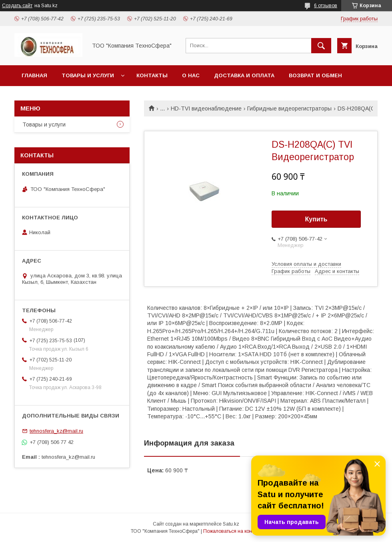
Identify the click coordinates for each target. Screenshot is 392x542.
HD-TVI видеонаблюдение (206, 108)
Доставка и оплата (244, 75)
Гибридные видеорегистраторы (289, 108)
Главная (34, 75)
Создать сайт (17, 6)
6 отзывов (326, 6)
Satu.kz (231, 524)
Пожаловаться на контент (232, 531)
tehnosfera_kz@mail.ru (56, 431)
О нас (191, 75)
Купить (316, 219)
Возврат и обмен (315, 75)
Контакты (152, 75)
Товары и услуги (88, 75)
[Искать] (321, 46)
